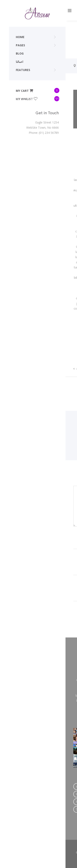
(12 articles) (62, 429)
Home (16, 66)
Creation (38, 339)
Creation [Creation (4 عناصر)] (43, 786)
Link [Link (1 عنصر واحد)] (62, 794)
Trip (27, 66)
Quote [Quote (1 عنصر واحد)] (53, 802)
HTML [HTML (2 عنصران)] (48, 794)
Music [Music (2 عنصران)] (15, 802)
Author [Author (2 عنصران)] (26, 786)
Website (64, 589)
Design (50, 339)
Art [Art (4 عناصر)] (13, 786)
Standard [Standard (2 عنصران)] (17, 809)
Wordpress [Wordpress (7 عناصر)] (37, 809)
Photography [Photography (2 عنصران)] (34, 802)
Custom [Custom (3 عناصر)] (16, 794)
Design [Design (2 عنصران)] (33, 794)
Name (64, 537)
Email (65, 563)
